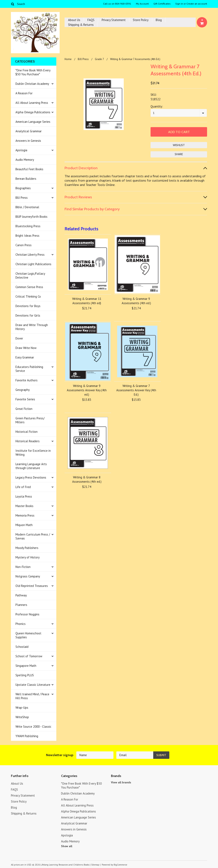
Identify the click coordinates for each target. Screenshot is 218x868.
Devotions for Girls (28, 315)
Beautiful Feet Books (29, 169)
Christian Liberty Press (30, 255)
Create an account (197, 4)
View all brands (121, 782)
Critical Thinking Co (28, 296)
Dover (19, 338)
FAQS (91, 20)
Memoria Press (25, 515)
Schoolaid (22, 647)
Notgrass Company (28, 576)
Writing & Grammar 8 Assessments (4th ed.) (87, 479)
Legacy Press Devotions (31, 477)
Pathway (21, 595)
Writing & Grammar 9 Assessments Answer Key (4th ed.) (87, 390)
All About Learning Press (32, 103)
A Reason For (24, 93)
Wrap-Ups (22, 708)
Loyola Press (24, 496)
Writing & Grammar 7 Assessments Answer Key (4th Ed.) (136, 390)
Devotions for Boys (28, 306)
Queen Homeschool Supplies (28, 635)
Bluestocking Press (28, 226)
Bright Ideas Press (27, 236)
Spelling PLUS (25, 675)
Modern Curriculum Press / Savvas (33, 536)
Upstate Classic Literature (33, 685)
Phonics (21, 624)
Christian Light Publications (33, 264)
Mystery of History (28, 557)
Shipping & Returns (81, 25)
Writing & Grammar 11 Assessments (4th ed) (87, 301)
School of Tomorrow (29, 656)
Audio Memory (25, 160)
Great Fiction (24, 409)
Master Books (24, 506)
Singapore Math (26, 666)
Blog (159, 20)
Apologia (21, 150)
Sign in (179, 4)
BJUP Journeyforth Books (31, 217)
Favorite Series (25, 399)
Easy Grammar (25, 357)
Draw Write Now (26, 348)
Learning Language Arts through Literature (31, 466)
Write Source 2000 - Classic (33, 727)
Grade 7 (99, 59)
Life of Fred (23, 487)
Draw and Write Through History (32, 327)
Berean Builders (26, 179)
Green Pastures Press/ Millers (30, 420)
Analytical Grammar (29, 131)
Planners (21, 605)
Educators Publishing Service (29, 369)
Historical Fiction (27, 432)
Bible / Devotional (27, 207)
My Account (142, 4)
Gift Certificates (162, 4)
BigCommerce (120, 865)
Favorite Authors (27, 380)
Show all (67, 846)
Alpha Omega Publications (33, 112)
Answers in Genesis (28, 141)
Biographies (23, 188)
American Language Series (33, 122)
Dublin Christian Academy (32, 84)
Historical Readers (28, 441)
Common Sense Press (29, 287)
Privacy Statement (114, 20)
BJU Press (22, 198)
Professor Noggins (27, 614)
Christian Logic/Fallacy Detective (30, 276)
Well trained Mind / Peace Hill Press (32, 696)
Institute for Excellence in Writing (33, 453)
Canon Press (24, 245)
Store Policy (141, 20)
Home (68, 59)
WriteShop (22, 717)
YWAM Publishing (27, 736)
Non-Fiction (23, 567)
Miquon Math (24, 525)
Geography (23, 390)
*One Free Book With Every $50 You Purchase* (33, 72)
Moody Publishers (27, 548)
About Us (74, 20)
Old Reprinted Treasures (32, 586)
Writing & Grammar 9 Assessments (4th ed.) (136, 301)
